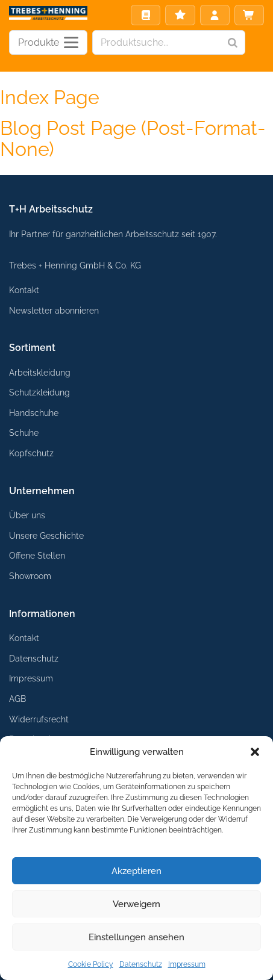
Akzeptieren (136, 871)
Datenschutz (141, 964)
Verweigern (136, 904)
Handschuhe (34, 413)
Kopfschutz (31, 453)
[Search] (233, 42)
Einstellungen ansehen (136, 937)
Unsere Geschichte (46, 535)
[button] (255, 752)
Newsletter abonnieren (54, 310)
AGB (17, 699)
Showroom (30, 576)
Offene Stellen (37, 555)
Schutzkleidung (39, 392)
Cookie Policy (91, 964)
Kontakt (24, 290)
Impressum (187, 964)
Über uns (27, 515)
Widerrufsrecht (39, 719)
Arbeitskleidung (40, 372)
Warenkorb (249, 15)
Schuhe (24, 433)
